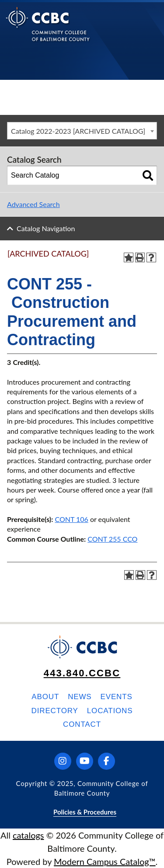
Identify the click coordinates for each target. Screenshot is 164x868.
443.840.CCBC (82, 673)
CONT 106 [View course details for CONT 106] (71, 519)
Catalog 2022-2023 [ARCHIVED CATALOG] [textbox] (78, 131)
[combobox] (82, 131)
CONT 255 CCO (112, 539)
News (80, 697)
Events (117, 697)
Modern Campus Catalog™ (105, 861)
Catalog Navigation (46, 228)
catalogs (28, 835)
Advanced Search (33, 204)
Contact (82, 724)
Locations (110, 711)
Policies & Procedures (85, 812)
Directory (55, 711)
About (45, 697)
